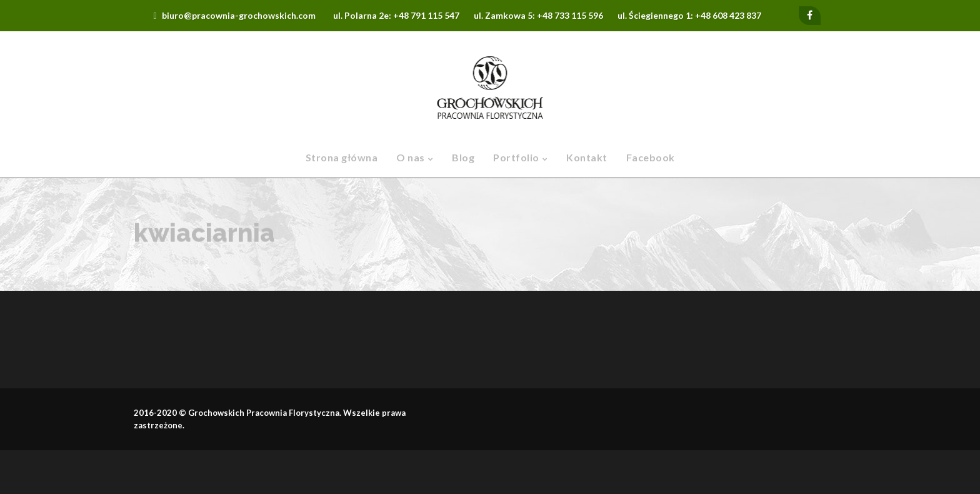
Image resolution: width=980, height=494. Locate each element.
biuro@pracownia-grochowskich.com (239, 15)
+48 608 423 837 (728, 15)
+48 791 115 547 (426, 15)
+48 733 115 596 (570, 15)
